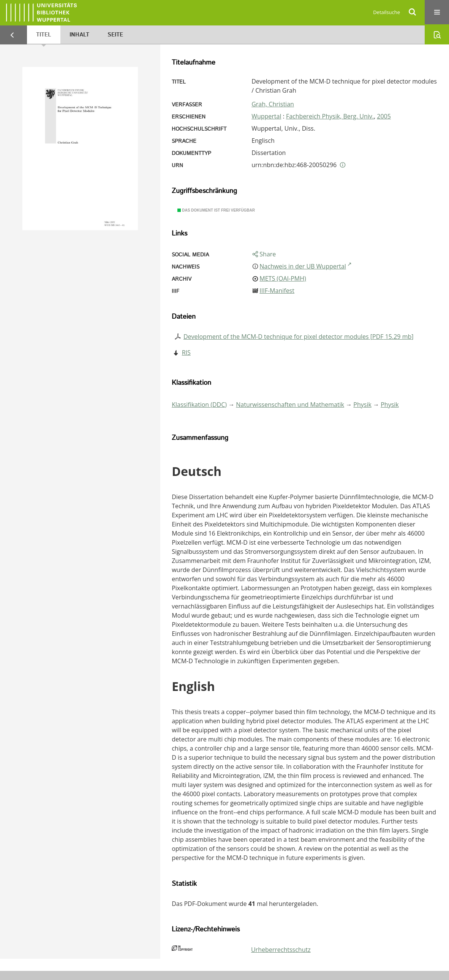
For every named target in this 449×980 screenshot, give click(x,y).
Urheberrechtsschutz (281, 950)
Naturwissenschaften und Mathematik (290, 405)
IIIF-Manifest (277, 291)
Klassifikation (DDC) (199, 405)
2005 (384, 116)
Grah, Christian (273, 104)
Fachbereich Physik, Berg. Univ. (330, 116)
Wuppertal (266, 116)
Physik (362, 405)
